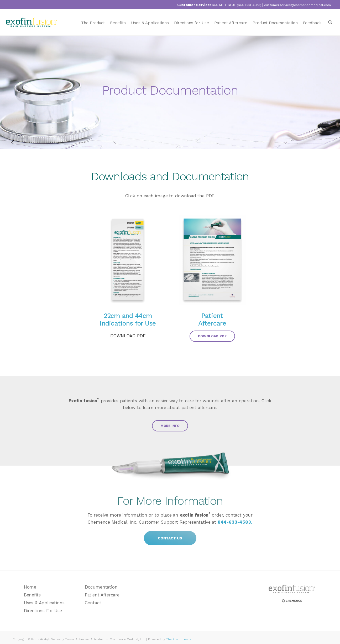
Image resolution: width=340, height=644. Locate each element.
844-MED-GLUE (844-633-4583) (237, 5)
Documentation (101, 587)
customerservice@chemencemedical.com (297, 5)
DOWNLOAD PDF (128, 336)
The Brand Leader (179, 639)
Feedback (312, 23)
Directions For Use (43, 611)
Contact (93, 603)
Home (30, 587)
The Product (93, 23)
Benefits (118, 23)
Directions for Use (192, 23)
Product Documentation (275, 23)
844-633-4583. (235, 522)
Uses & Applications (150, 23)
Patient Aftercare (231, 23)
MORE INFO (170, 426)
